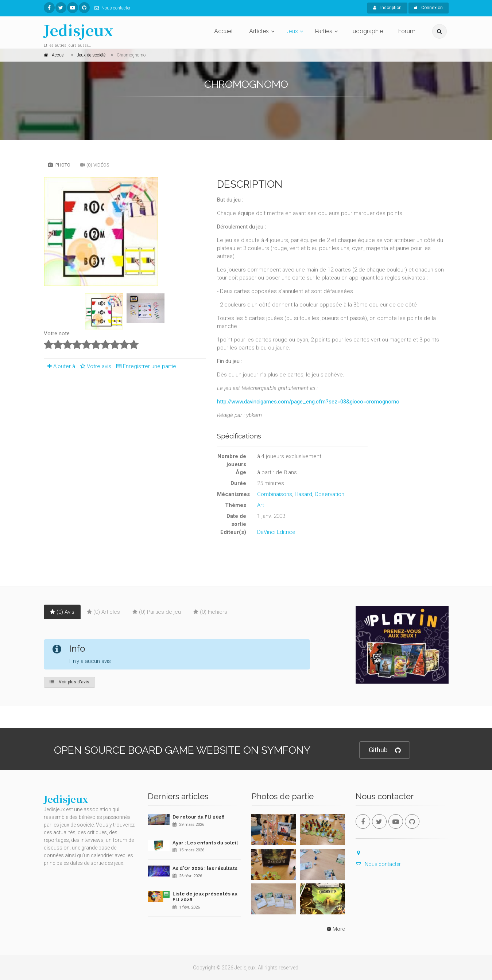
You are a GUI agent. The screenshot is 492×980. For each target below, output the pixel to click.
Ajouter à (59, 366)
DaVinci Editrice (276, 532)
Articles (259, 31)
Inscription (387, 8)
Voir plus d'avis (69, 682)
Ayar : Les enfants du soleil (205, 843)
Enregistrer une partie (144, 366)
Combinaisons (275, 494)
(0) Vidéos (95, 165)
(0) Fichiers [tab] (210, 612)
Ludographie (366, 31)
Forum (407, 31)
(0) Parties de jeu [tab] (157, 612)
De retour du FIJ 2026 (198, 817)
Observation (330, 494)
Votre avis (95, 366)
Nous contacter (111, 8)
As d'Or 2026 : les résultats (205, 868)
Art (261, 505)
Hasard (303, 494)
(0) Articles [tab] (103, 612)
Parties (324, 31)
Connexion (429, 8)
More (335, 929)
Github (385, 750)
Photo (59, 165)
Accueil (224, 31)
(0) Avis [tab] (62, 612)
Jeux (292, 31)
